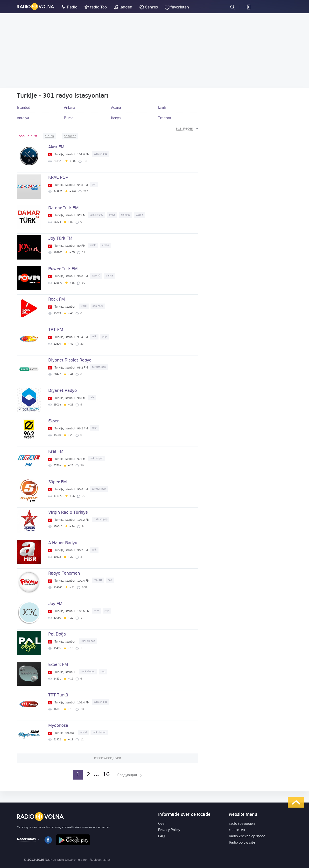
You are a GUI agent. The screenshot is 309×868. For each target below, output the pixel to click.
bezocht (70, 136)
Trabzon (165, 118)
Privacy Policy (169, 830)
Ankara (70, 108)
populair (25, 136)
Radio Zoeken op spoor (247, 836)
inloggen (248, 7)
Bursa (69, 118)
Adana (116, 108)
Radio (72, 7)
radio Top (98, 7)
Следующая (127, 775)
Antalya (23, 118)
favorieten (180, 7)
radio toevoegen (242, 824)
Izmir (162, 108)
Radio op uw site (242, 843)
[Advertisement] (154, 51)
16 (106, 775)
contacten (237, 830)
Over (162, 824)
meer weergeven (108, 758)
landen (126, 7)
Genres (151, 7)
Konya (116, 118)
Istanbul (23, 108)
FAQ (162, 836)
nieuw (49, 136)
